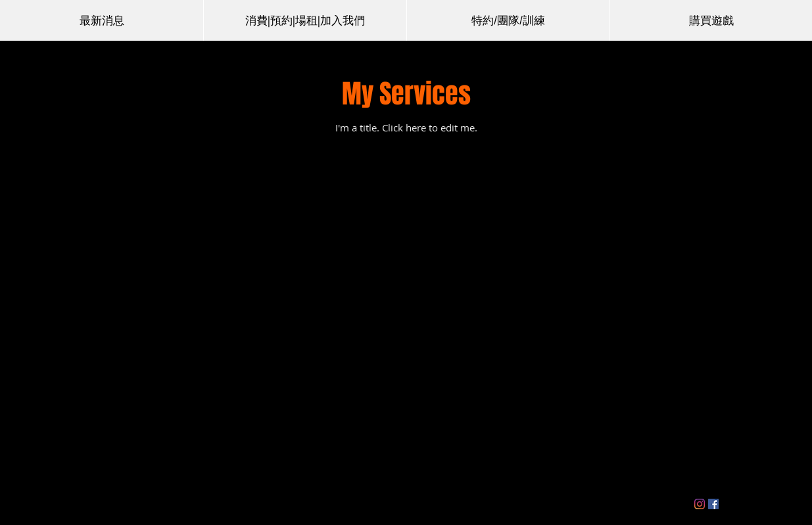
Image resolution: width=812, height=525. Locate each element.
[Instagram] (700, 504)
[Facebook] (713, 504)
